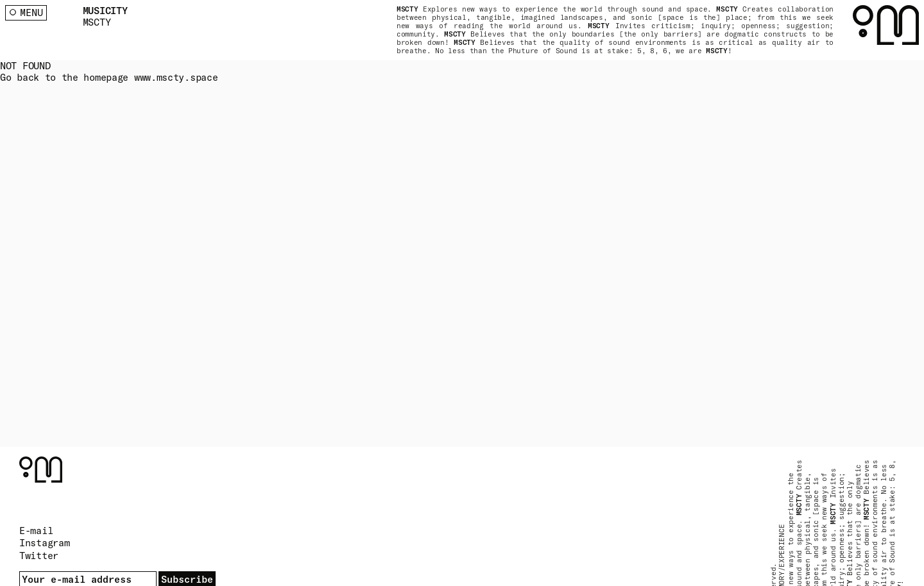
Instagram (44, 543)
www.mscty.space (176, 77)
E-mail (36, 531)
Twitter (39, 556)
